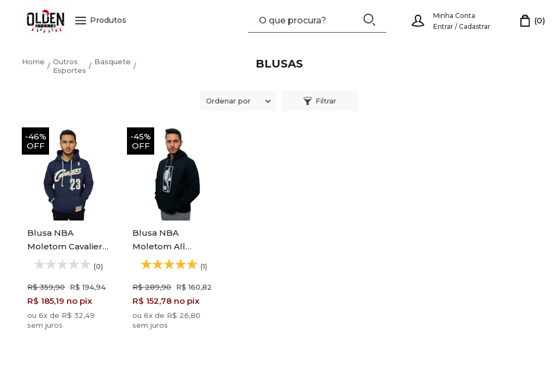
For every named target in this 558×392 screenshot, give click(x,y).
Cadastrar (475, 26)
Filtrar (320, 101)
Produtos (101, 20)
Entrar (443, 26)
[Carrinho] (533, 21)
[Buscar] (369, 20)
